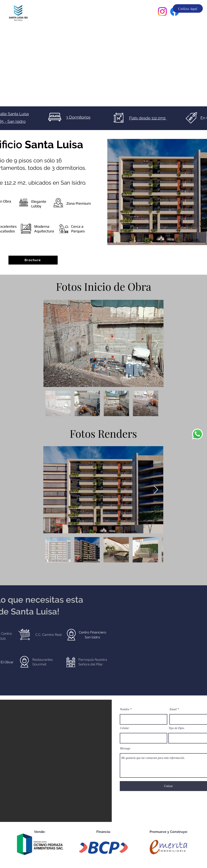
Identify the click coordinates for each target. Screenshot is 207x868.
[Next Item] (156, 343)
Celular (125, 728)
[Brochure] (33, 260)
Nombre (125, 709)
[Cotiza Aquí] (188, 8)
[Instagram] (162, 12)
